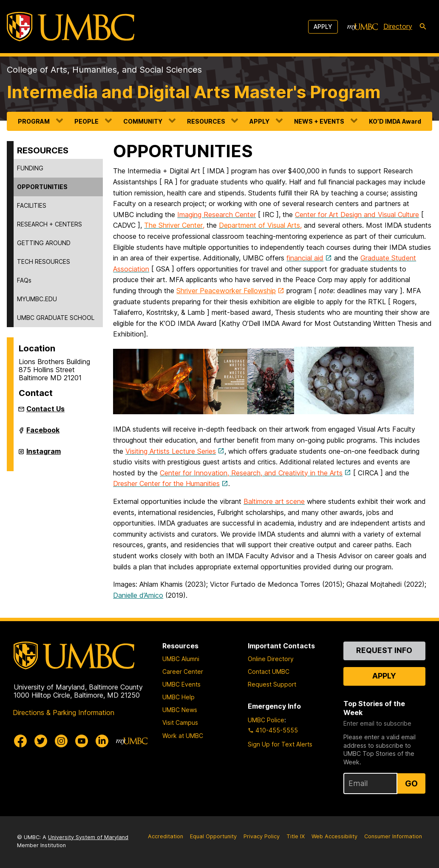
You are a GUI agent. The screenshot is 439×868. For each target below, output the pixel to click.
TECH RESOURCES (44, 262)
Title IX (296, 836)
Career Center (183, 671)
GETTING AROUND (44, 243)
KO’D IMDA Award (395, 121)
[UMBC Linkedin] (102, 741)
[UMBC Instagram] (61, 741)
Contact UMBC (269, 671)
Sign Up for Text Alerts (280, 744)
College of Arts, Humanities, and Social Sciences (104, 70)
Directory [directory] (398, 26)
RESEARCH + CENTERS (50, 224)
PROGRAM (34, 121)
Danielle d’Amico (138, 595)
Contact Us (45, 409)
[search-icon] (423, 27)
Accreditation (166, 836)
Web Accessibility (334, 836)
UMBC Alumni (181, 659)
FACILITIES (32, 205)
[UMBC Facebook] (20, 741)
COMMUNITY (143, 121)
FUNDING (30, 168)
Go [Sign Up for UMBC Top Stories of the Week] (411, 783)
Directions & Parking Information (64, 712)
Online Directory (271, 659)
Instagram (44, 455)
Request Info (384, 650)
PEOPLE (86, 121)
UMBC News (180, 710)
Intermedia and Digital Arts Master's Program (194, 92)
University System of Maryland (88, 837)
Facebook (43, 433)
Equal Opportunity (213, 836)
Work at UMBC (183, 736)
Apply (323, 27)
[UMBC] (71, 27)
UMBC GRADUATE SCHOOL (56, 318)
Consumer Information (393, 836)
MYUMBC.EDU (37, 299)
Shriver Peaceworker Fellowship (226, 291)
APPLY (259, 121)
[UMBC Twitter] (41, 741)
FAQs (24, 280)
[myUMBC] (363, 27)
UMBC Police (266, 720)
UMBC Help (178, 697)
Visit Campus (180, 722)
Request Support (272, 684)
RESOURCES (206, 121)
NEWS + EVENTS (319, 121)
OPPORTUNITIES (42, 187)
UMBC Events (181, 684)
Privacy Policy (262, 836)
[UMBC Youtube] (82, 741)
